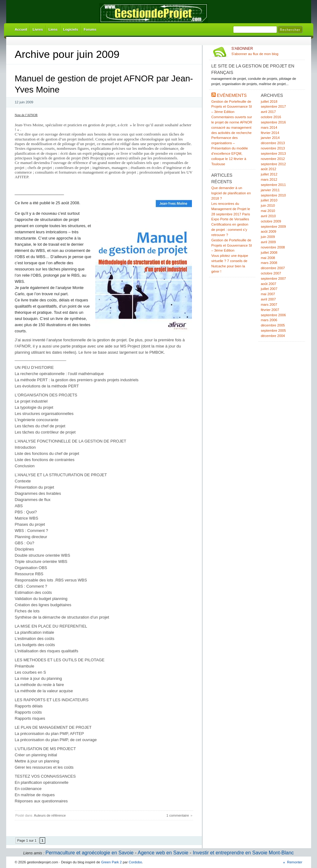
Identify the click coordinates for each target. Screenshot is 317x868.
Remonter (295, 862)
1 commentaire (178, 815)
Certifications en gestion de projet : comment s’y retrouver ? (230, 230)
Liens (53, 29)
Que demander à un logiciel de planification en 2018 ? (231, 193)
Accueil (21, 29)
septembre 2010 (274, 195)
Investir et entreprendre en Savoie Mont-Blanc (243, 853)
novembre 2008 (273, 247)
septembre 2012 (274, 164)
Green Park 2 (112, 862)
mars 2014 (269, 127)
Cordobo (135, 862)
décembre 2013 (273, 143)
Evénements (232, 95)
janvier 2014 (270, 138)
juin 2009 (268, 237)
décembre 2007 (273, 268)
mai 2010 (268, 211)
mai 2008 (268, 258)
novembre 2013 (273, 148)
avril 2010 (269, 216)
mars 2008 (269, 263)
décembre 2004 (273, 336)
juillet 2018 (269, 101)
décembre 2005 (273, 325)
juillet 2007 (269, 289)
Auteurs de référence (50, 815)
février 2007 (270, 310)
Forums (90, 29)
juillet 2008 (269, 253)
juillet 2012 (269, 174)
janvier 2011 (270, 190)
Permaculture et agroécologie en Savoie (90, 853)
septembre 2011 (274, 185)
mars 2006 (269, 320)
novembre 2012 (273, 159)
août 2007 (269, 284)
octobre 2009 (271, 221)
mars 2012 (269, 179)
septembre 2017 (274, 106)
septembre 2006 (274, 315)
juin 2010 (268, 205)
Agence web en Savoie (163, 853)
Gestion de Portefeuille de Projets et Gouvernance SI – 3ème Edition (232, 107)
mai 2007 (268, 294)
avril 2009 (269, 242)
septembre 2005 (274, 330)
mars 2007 (269, 304)
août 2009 (269, 231)
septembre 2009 (274, 227)
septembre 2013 (274, 153)
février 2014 (270, 133)
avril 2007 (269, 299)
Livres (38, 29)
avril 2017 (269, 112)
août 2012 (269, 169)
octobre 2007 (271, 273)
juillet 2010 (269, 200)
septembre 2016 (274, 122)
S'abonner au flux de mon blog (267, 51)
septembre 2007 (274, 279)
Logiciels (71, 29)
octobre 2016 (271, 117)
